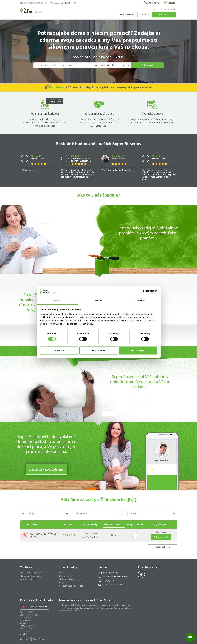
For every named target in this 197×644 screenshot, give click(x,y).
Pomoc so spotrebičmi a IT (70, 611)
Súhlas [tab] (57, 301)
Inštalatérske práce (90, 605)
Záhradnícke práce (105, 608)
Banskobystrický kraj (29, 615)
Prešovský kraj (26, 620)
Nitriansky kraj (26, 628)
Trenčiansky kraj (27, 626)
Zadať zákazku (164, 15)
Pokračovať (147, 65)
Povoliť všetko (138, 350)
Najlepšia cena (161, 524)
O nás (62, 573)
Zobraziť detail (161, 537)
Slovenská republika (36, 606)
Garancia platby (66, 576)
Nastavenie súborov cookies (71, 586)
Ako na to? (145, 14)
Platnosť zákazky (114, 524)
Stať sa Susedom (128, 15)
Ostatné (24, 634)
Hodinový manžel (66, 605)
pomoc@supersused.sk (34, 3)
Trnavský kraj (26, 617)
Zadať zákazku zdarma (47, 469)
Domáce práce (126, 605)
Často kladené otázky (29, 579)
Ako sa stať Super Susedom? (32, 576)
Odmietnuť (59, 350)
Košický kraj (25, 631)
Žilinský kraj (25, 623)
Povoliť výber (98, 350)
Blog (61, 582)
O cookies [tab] (140, 301)
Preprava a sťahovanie (124, 608)
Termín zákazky (90, 524)
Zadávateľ (68, 524)
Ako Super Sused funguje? (31, 573)
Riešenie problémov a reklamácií (73, 579)
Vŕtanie (78, 605)
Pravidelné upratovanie (109, 605)
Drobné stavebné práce (69, 608)
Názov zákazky (30, 524)
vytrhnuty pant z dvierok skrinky (39, 535)
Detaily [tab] (99, 301)
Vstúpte (169, 3)
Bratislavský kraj (27, 612)
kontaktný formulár (110, 580)
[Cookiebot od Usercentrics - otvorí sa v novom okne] (145, 292)
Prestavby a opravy (88, 608)
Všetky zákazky (162, 547)
